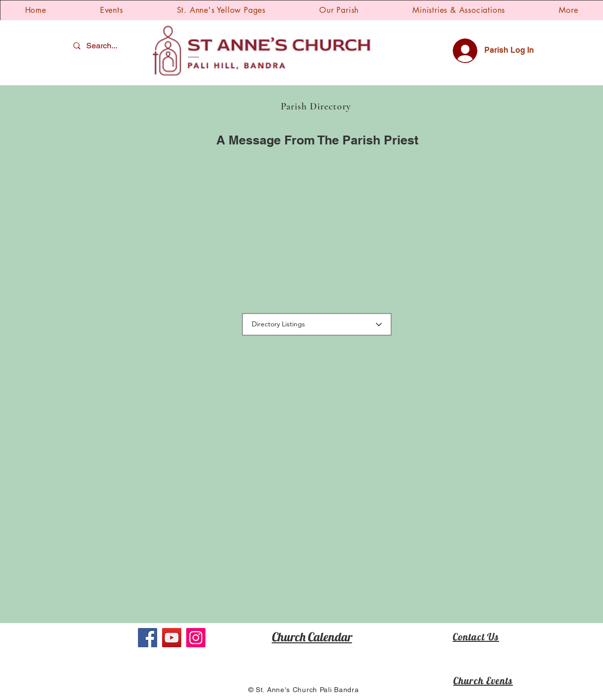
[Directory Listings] (317, 324)
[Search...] (103, 46)
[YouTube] (172, 638)
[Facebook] (148, 638)
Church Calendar (312, 637)
